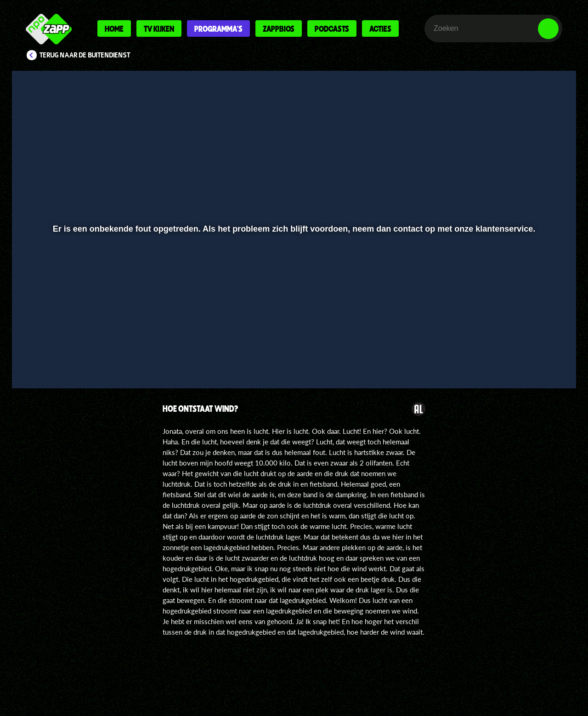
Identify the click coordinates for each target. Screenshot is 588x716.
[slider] (293, 338)
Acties (380, 28)
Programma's (218, 28)
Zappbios (279, 28)
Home (114, 28)
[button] (49, 357)
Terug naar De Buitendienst (85, 55)
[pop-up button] (520, 357)
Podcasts (332, 28)
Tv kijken (159, 28)
